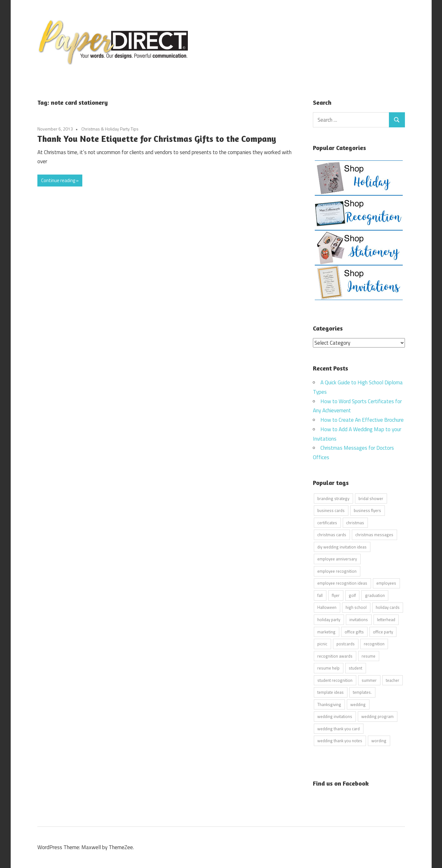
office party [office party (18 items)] (383, 632)
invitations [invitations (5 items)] (359, 619)
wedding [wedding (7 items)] (358, 704)
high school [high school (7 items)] (356, 607)
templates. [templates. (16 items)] (362, 692)
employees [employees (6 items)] (386, 583)
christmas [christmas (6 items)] (355, 522)
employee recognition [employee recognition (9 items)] (337, 571)
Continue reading (58, 180)
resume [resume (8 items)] (368, 656)
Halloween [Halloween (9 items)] (327, 607)
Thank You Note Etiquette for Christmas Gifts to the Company (157, 139)
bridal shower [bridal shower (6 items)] (371, 498)
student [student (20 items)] (355, 668)
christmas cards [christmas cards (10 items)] (332, 535)
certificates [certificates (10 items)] (327, 522)
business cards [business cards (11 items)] (331, 510)
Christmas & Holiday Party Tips (110, 129)
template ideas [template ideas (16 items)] (330, 692)
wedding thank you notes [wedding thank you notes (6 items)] (340, 741)
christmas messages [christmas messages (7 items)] (374, 535)
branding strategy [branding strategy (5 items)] (333, 498)
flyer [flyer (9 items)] (336, 595)
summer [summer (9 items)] (369, 680)
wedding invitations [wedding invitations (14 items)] (335, 716)
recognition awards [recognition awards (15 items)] (335, 656)
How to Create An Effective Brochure (362, 420)
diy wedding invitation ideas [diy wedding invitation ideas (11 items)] (342, 547)
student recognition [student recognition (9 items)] (335, 680)
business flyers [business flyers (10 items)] (367, 510)
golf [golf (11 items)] (352, 595)
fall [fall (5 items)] (320, 595)
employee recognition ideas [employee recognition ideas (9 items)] (342, 583)
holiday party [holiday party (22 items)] (329, 619)
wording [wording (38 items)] (379, 741)
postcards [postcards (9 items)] (346, 644)
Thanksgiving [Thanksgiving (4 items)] (329, 704)
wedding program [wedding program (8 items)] (377, 716)
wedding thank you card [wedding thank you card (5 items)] (338, 728)
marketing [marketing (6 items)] (326, 632)
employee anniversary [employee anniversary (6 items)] (337, 559)
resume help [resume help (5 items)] (328, 668)
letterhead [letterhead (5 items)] (386, 619)
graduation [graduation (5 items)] (375, 595)
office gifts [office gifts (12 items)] (354, 632)
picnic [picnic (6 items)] (322, 644)
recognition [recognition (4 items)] (374, 644)
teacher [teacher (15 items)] (393, 680)
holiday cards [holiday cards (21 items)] (388, 607)
